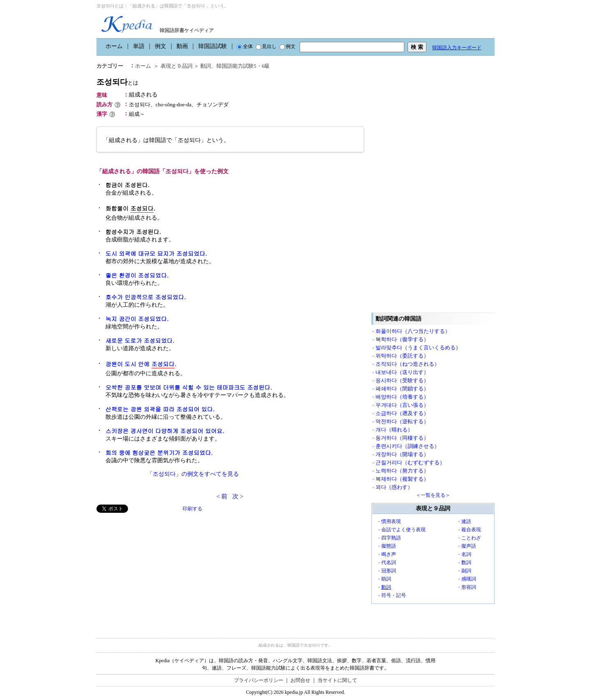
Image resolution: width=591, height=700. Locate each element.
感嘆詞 (469, 579)
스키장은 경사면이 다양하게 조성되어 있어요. (165, 431)
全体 (245, 46)
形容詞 (469, 587)
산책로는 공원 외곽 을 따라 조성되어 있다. (160, 409)
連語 (466, 521)
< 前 (222, 496)
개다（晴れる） (394, 430)
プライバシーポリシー (259, 680)
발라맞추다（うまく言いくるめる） (418, 348)
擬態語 (389, 546)
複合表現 (471, 530)
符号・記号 (394, 595)
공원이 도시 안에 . (141, 364)
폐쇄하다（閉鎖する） (402, 389)
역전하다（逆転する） (402, 421)
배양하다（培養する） (402, 397)
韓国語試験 (213, 46)
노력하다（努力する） (402, 471)
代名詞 (389, 562)
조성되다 (117, 82)
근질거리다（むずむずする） (410, 462)
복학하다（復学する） (402, 339)
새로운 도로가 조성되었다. (140, 340)
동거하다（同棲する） (402, 438)
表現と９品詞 (176, 66)
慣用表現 (391, 521)
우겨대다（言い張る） (402, 405)
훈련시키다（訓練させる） (408, 446)
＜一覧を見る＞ (433, 495)
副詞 (466, 571)
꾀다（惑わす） (394, 487)
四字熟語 (391, 538)
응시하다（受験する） (402, 380)
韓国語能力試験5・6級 (243, 66)
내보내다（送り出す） (402, 372)
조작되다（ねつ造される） (408, 364)
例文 (160, 46)
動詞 (206, 66)
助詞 (386, 579)
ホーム (114, 46)
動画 (182, 46)
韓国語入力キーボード (457, 48)
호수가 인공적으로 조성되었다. (146, 297)
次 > (238, 496)
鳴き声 (389, 554)
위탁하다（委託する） (402, 356)
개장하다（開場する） (402, 454)
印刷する (192, 509)
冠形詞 (389, 571)
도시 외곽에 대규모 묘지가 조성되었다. (156, 253)
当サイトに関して (337, 680)
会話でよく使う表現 (403, 530)
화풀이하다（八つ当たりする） (413, 331)
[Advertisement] (158, 570)
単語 (139, 46)
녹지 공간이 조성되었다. (137, 319)
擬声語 (469, 546)
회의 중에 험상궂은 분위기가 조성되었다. (159, 452)
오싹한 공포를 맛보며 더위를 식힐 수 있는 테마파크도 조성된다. (189, 387)
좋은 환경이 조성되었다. (137, 275)
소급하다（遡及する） (402, 413)
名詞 (466, 554)
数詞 (466, 562)
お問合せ (300, 680)
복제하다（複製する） (402, 479)
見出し (266, 46)
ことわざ (471, 538)
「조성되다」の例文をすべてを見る (193, 474)
